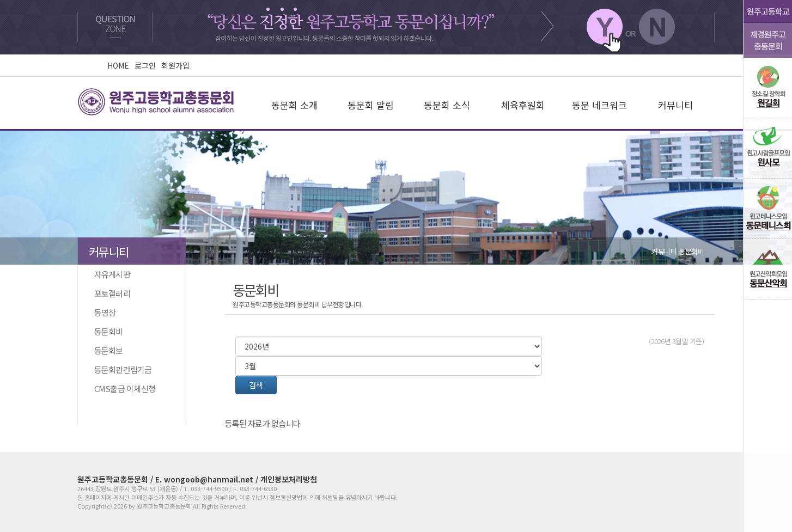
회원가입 (175, 65)
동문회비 (107, 331)
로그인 (145, 65)
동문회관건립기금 (121, 369)
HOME (118, 65)
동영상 (103, 312)
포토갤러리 (110, 293)
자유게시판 (110, 274)
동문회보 (107, 350)
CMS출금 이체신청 (123, 389)
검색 (256, 385)
